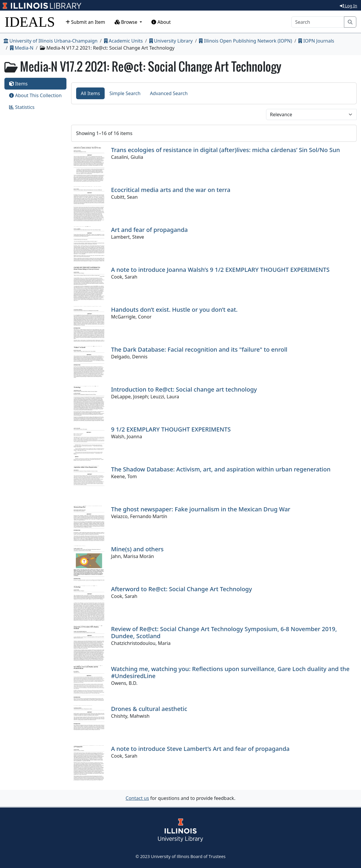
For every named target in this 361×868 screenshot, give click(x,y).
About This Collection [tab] (35, 95)
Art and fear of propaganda (149, 230)
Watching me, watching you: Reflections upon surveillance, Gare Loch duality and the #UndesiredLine (230, 672)
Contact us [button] (137, 798)
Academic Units (123, 41)
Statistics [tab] (22, 107)
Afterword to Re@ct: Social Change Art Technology (182, 589)
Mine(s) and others (137, 549)
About (161, 22)
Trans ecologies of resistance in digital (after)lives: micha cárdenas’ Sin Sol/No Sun (226, 150)
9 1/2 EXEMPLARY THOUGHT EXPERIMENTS (171, 429)
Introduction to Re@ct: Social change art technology (184, 389)
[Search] (318, 22)
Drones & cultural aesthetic (149, 709)
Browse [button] (127, 22)
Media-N (22, 48)
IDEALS (30, 22)
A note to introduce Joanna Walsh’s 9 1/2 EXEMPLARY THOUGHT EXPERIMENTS (220, 270)
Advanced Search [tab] (169, 93)
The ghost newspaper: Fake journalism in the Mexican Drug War (201, 509)
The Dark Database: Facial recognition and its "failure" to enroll (199, 349)
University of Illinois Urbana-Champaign (51, 41)
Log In (349, 6)
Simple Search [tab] (125, 93)
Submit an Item (85, 22)
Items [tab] (18, 84)
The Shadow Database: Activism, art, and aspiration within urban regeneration (221, 469)
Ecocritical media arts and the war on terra (171, 190)
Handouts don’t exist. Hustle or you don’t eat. (174, 310)
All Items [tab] (91, 93)
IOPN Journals (316, 41)
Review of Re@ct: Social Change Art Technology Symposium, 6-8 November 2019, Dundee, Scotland (224, 632)
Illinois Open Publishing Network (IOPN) (245, 41)
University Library (171, 41)
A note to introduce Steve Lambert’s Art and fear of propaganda (200, 749)
